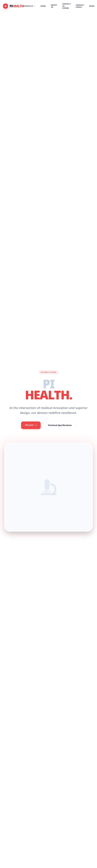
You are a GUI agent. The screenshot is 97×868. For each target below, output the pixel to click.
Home (43, 6)
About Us (54, 6)
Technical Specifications (60, 427)
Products (30, 6)
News (92, 6)
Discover (31, 427)
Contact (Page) (80, 6)
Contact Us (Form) (66, 6)
